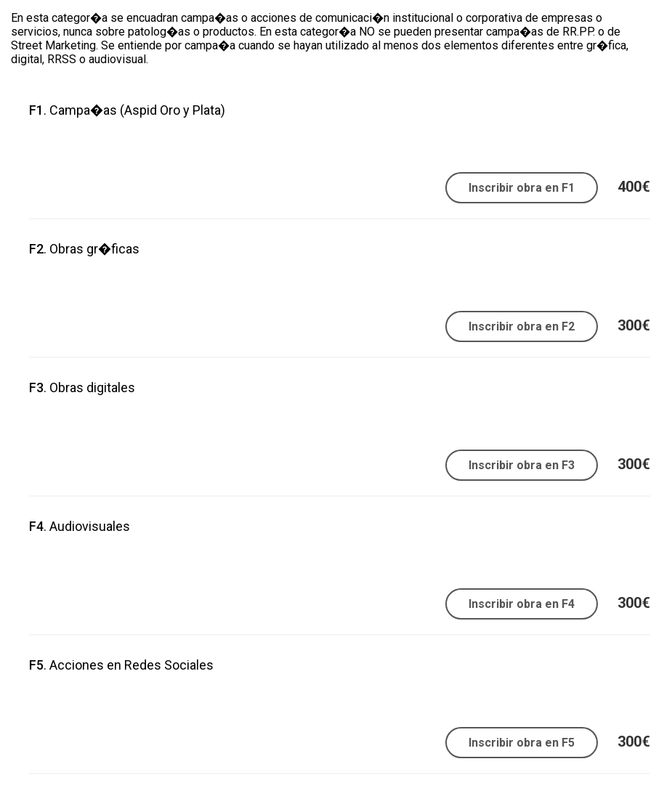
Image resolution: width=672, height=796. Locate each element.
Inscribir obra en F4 (522, 604)
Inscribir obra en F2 (522, 326)
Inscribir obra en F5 (522, 743)
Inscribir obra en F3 (522, 465)
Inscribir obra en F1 (522, 188)
